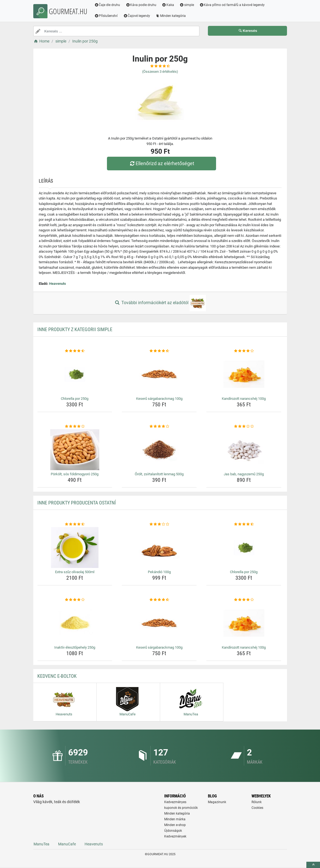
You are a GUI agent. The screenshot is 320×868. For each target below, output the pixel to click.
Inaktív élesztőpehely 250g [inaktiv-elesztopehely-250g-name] (75, 647)
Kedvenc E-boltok (57, 676)
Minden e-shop (175, 825)
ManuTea (41, 844)
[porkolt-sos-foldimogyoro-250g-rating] (75, 427)
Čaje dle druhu (107, 5)
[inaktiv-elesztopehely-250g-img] (75, 623)
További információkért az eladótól (160, 303)
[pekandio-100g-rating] (159, 524)
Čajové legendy (137, 16)
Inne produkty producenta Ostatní (77, 503)
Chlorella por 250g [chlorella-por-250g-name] (75, 399)
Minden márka (175, 819)
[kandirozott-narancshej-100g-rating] (244, 351)
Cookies (257, 808)
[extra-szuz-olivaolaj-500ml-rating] (75, 524)
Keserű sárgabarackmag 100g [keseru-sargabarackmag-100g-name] (159, 399)
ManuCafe (67, 844)
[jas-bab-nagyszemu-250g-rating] (244, 427)
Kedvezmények (175, 836)
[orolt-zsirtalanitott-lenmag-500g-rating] (159, 427)
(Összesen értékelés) (160, 72)
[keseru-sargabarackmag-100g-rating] (159, 351)
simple (187, 5)
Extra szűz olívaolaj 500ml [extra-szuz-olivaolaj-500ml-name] (75, 572)
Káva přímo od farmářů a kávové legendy (232, 5)
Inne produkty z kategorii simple (75, 329)
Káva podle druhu (141, 5)
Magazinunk (217, 802)
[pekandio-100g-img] (159, 548)
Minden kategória (171, 16)
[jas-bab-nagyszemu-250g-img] (244, 450)
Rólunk (257, 802)
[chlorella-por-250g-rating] (75, 351)
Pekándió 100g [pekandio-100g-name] (159, 572)
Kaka (168, 5)
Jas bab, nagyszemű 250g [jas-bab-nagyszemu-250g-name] (244, 474)
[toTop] (313, 865)
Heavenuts (58, 284)
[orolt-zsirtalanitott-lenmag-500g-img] (159, 450)
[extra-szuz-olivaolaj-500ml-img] (75, 548)
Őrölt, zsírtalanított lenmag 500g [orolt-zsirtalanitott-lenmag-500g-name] (159, 474)
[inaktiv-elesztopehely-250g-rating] (75, 600)
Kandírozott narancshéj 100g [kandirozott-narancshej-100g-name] (244, 399)
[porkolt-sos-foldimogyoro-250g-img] (75, 450)
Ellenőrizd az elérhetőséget (161, 163)
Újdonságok (173, 831)
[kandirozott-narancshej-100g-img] (244, 374)
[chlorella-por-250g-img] (75, 374)
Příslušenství (106, 16)
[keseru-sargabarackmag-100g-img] (159, 374)
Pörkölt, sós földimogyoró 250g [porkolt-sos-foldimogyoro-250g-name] (75, 474)
